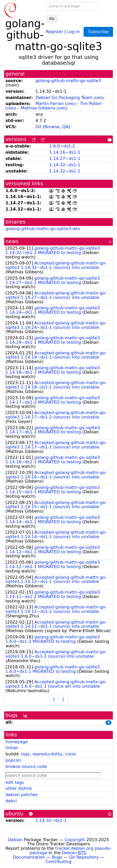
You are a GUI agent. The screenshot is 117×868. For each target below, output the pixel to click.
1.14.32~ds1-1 (65, 165)
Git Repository (84, 857)
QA (66, 127)
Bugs (57, 857)
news (12, 241)
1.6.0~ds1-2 (62, 146)
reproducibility (47, 754)
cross (70, 754)
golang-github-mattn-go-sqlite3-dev (43, 229)
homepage (17, 742)
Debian (15, 840)
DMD (99, 98)
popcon (13, 760)
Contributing (58, 862)
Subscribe (98, 32)
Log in (73, 31)
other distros (19, 788)
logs (25, 754)
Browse (52, 127)
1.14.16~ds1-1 (65, 152)
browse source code (26, 767)
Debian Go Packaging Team (64, 98)
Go (52, 19)
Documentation (29, 857)
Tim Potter (91, 104)
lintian (12, 748)
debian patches (22, 795)
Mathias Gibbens (38, 108)
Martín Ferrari (50, 104)
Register (55, 31)
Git (39, 127)
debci (11, 801)
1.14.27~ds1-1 (65, 159)
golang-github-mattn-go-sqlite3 (68, 81)
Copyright (75, 840)
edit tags (15, 782)
